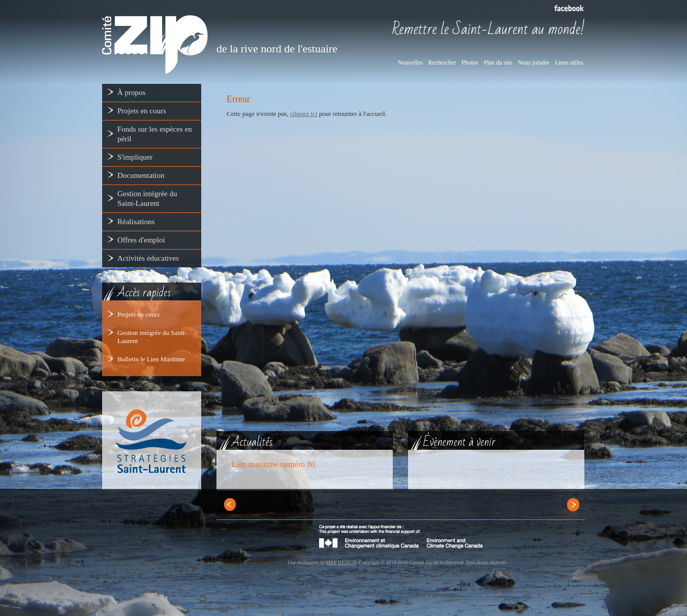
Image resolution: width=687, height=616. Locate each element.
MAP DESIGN (341, 562)
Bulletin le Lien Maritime (151, 359)
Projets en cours (138, 314)
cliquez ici (304, 114)
